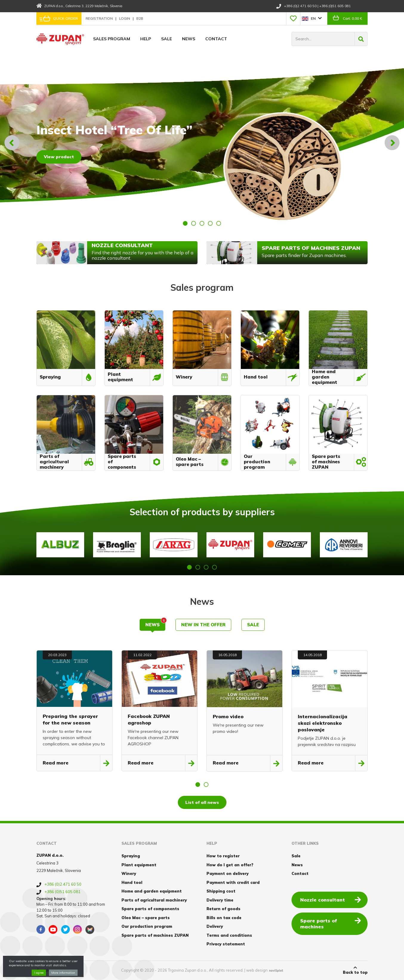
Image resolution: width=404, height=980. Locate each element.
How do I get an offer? (230, 865)
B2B (140, 18)
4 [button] (210, 223)
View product (59, 157)
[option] (202, 143)
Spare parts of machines (331, 923)
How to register (223, 856)
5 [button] (219, 223)
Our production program (147, 926)
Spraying (131, 856)
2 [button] (194, 223)
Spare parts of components (150, 909)
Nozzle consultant (331, 899)
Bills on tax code (224, 918)
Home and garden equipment (152, 891)
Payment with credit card (233, 882)
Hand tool (132, 882)
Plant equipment (139, 865)
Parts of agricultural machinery (154, 900)
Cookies (45, 970)
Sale (166, 39)
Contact (216, 39)
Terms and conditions (229, 935)
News (189, 39)
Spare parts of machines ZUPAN (155, 935)
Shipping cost (221, 891)
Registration (100, 18)
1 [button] (185, 223)
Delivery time (220, 900)
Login (125, 18)
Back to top (355, 970)
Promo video (228, 716)
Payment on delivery (228, 873)
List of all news (202, 802)
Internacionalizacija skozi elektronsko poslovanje (323, 723)
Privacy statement (226, 944)
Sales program (112, 39)
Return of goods (223, 909)
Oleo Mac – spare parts (146, 918)
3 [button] (202, 223)
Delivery (215, 926)
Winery (129, 873)
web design (257, 970)
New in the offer (203, 625)
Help (146, 39)
